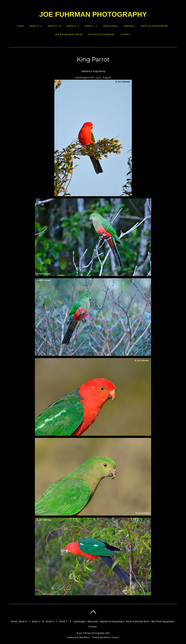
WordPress (84, 637)
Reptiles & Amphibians (155, 26)
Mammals (129, 26)
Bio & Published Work (69, 35)
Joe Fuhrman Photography (92, 633)
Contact (125, 35)
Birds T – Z (91, 26)
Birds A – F (36, 26)
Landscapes (110, 26)
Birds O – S (73, 26)
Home (20, 26)
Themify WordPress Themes (105, 637)
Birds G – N (54, 26)
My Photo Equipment (101, 35)
